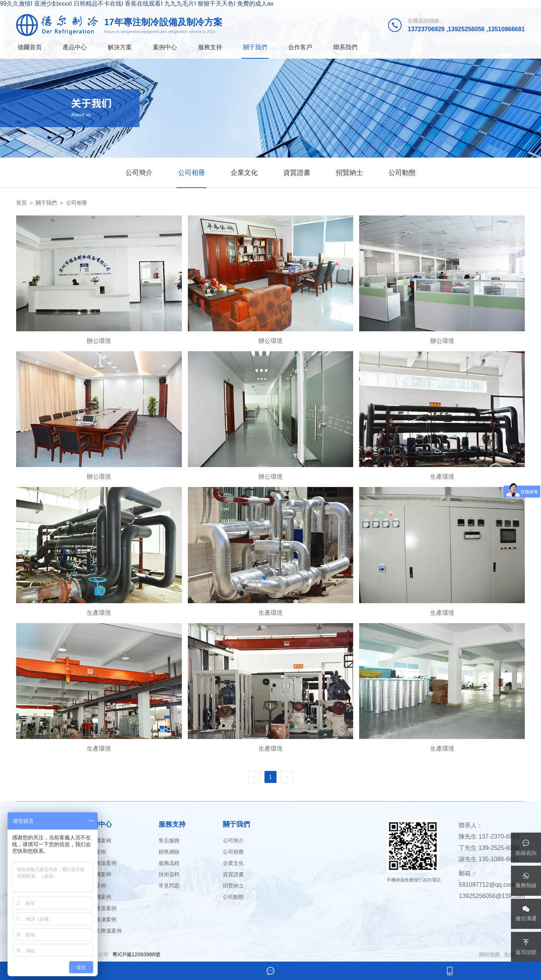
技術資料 (169, 874)
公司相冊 (192, 173)
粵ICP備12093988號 (136, 954)
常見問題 (169, 886)
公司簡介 (139, 173)
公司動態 (402, 173)
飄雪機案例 (98, 897)
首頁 (21, 203)
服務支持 (210, 47)
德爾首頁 (30, 47)
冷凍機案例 (98, 874)
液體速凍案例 (101, 919)
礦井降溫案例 (101, 863)
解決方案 (120, 47)
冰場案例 (95, 852)
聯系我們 (345, 47)
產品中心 (75, 47)
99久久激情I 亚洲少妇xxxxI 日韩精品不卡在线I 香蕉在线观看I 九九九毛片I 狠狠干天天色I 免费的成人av (137, 4)
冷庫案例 (95, 886)
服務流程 (169, 863)
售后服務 (169, 840)
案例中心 (165, 47)
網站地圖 (490, 954)
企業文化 (244, 173)
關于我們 (255, 47)
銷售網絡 (169, 852)
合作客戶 (300, 47)
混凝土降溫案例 (103, 931)
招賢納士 (349, 173)
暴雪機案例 (98, 840)
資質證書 (297, 173)
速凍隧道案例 (101, 908)
